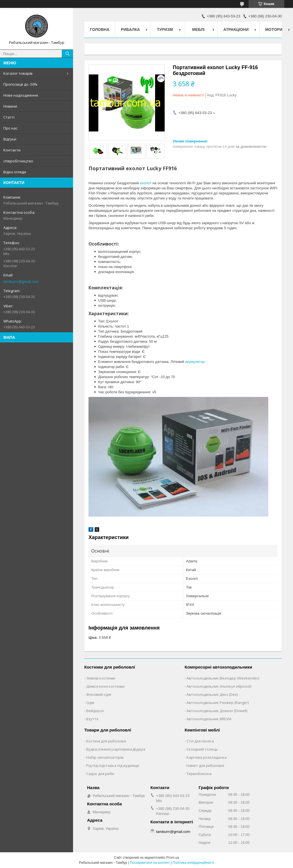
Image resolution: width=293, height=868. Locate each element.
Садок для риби (100, 774)
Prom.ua (173, 858)
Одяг (90, 703)
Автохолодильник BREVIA (209, 719)
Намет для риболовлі (205, 765)
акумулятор (195, 362)
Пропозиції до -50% (20, 84)
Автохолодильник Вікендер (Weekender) (223, 678)
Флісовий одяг (99, 694)
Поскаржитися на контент (150, 863)
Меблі (198, 29)
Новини (10, 106)
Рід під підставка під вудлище (113, 765)
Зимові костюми (101, 678)
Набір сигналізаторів (105, 757)
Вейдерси (95, 711)
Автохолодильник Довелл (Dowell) (217, 711)
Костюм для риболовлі (106, 741)
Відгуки (10, 139)
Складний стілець (202, 749)
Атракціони (236, 29)
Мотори (274, 29)
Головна (100, 29)
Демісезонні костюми (105, 686)
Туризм (165, 29)
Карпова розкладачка (207, 757)
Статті (9, 117)
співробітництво (18, 161)
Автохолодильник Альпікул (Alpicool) (219, 686)
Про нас (10, 128)
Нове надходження (21, 95)
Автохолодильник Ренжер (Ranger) (218, 703)
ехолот (146, 183)
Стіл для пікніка (200, 741)
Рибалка (130, 29)
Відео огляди (15, 172)
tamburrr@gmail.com (21, 281)
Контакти (12, 150)
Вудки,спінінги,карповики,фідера (116, 749)
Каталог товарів (18, 73)
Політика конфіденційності (193, 863)
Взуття (92, 719)
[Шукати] (67, 54)
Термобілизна (199, 774)
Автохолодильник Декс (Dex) (212, 694)
